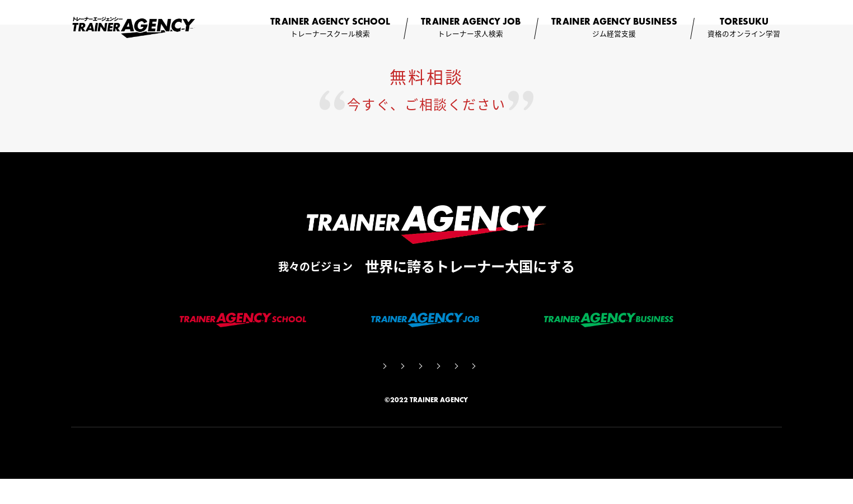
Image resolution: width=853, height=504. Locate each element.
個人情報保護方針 (521, 388)
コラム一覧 (389, 388)
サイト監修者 (321, 388)
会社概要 (256, 388)
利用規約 (449, 388)
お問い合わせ (600, 388)
